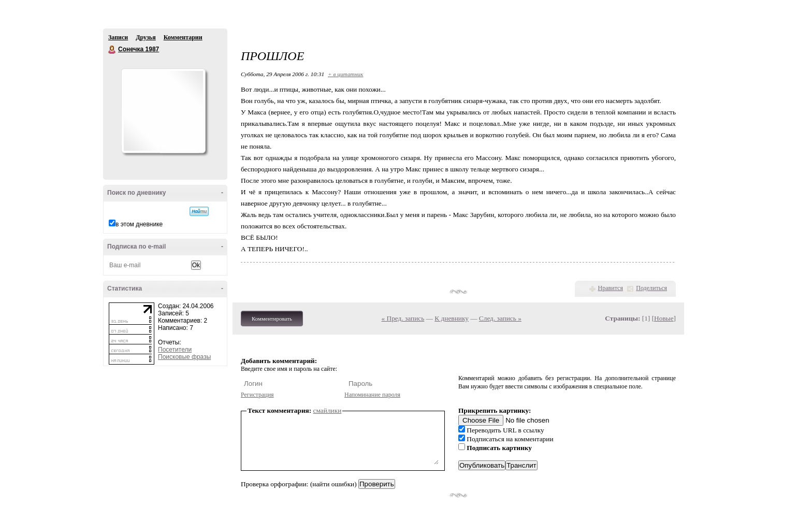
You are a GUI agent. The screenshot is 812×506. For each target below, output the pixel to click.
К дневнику (452, 318)
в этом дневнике (139, 224)
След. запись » (500, 318)
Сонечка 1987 (112, 50)
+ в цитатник (345, 74)
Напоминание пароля (372, 395)
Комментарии (183, 37)
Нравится (611, 288)
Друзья (146, 37)
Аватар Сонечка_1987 (163, 111)
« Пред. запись (403, 318)
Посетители (175, 350)
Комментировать (272, 319)
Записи (118, 37)
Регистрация (257, 395)
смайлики (328, 410)
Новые (664, 318)
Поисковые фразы (184, 357)
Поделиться (651, 288)
